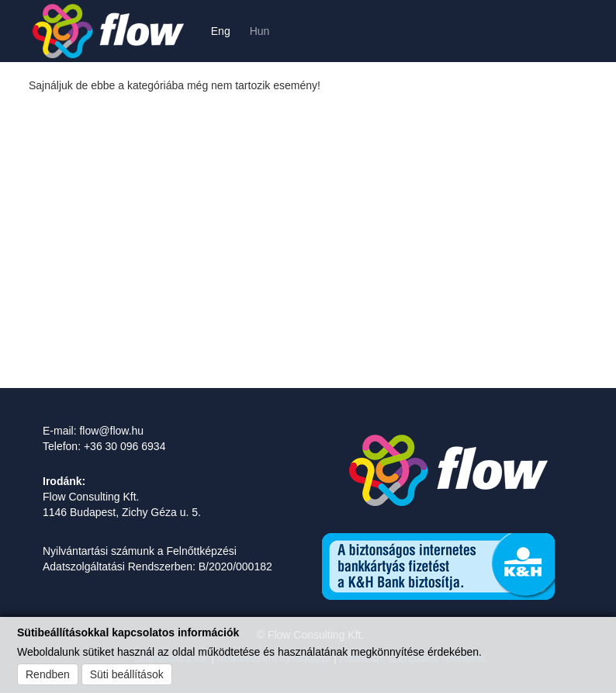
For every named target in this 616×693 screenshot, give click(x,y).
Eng (221, 31)
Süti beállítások (127, 674)
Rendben (48, 674)
